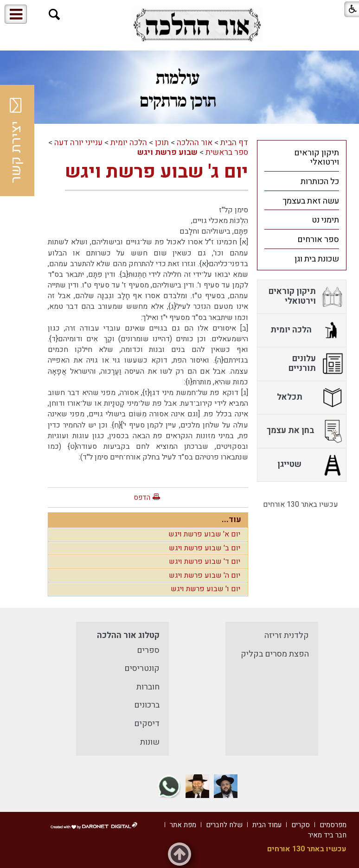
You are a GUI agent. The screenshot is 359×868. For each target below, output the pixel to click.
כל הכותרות (320, 182)
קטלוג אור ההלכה (128, 635)
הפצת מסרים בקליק (275, 654)
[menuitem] (302, 157)
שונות (150, 742)
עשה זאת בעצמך (311, 201)
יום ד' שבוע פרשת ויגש (205, 562)
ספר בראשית (227, 152)
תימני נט (325, 220)
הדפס (142, 498)
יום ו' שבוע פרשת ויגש (205, 589)
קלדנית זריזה (287, 635)
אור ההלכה (195, 143)
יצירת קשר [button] (16, 140)
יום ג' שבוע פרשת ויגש (157, 172)
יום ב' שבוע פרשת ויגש (205, 548)
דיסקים (147, 724)
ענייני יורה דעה (78, 143)
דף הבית (234, 143)
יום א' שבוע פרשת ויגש (204, 534)
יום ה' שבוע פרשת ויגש (205, 575)
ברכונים (147, 705)
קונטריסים (142, 668)
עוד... (231, 520)
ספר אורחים (318, 239)
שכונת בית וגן (317, 259)
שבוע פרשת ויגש (167, 152)
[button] (54, 15)
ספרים (148, 650)
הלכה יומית (129, 143)
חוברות (148, 687)
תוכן (162, 143)
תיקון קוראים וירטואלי (317, 158)
